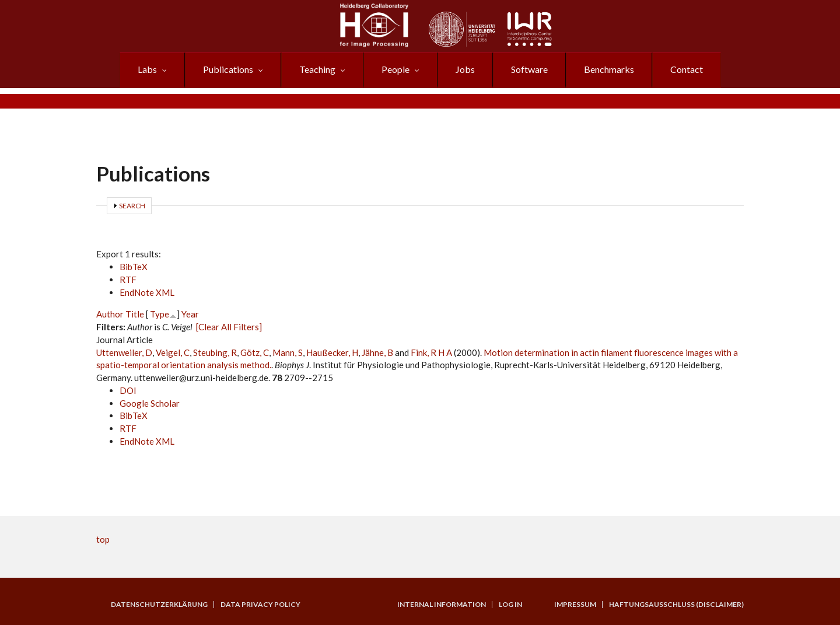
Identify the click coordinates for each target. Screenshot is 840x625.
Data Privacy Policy (260, 605)
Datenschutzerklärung (159, 605)
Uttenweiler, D (124, 352)
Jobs (465, 69)
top (103, 539)
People (395, 69)
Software (529, 69)
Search (132, 206)
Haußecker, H (332, 352)
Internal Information (442, 605)
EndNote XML (147, 292)
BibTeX (134, 267)
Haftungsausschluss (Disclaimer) (676, 605)
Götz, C (255, 352)
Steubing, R (215, 352)
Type (160, 314)
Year (190, 314)
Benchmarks (609, 69)
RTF (128, 280)
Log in (510, 605)
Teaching (317, 69)
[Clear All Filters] (229, 327)
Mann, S (288, 352)
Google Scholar (150, 403)
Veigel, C (173, 352)
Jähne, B (377, 352)
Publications (228, 69)
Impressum (575, 605)
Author (110, 314)
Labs (147, 69)
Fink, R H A (431, 352)
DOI (128, 390)
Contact (687, 69)
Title (135, 314)
